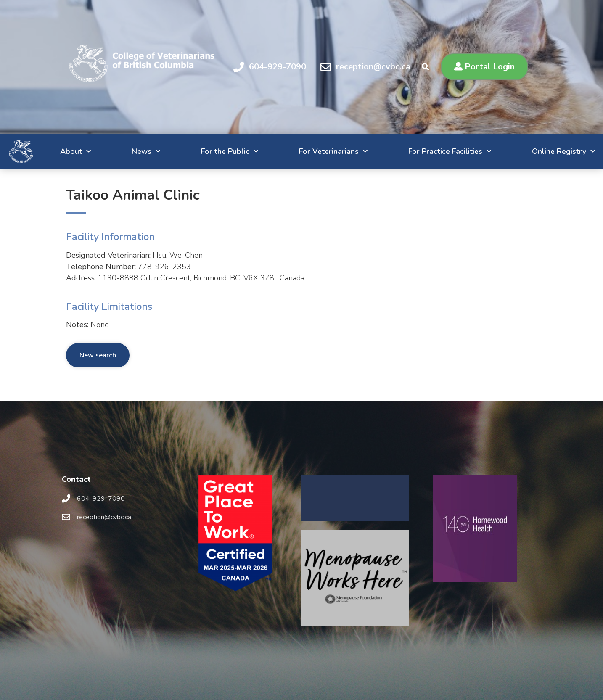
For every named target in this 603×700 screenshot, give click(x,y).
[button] (484, 67)
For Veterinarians (308, 152)
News (110, 152)
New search (98, 355)
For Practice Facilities (430, 152)
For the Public (199, 152)
